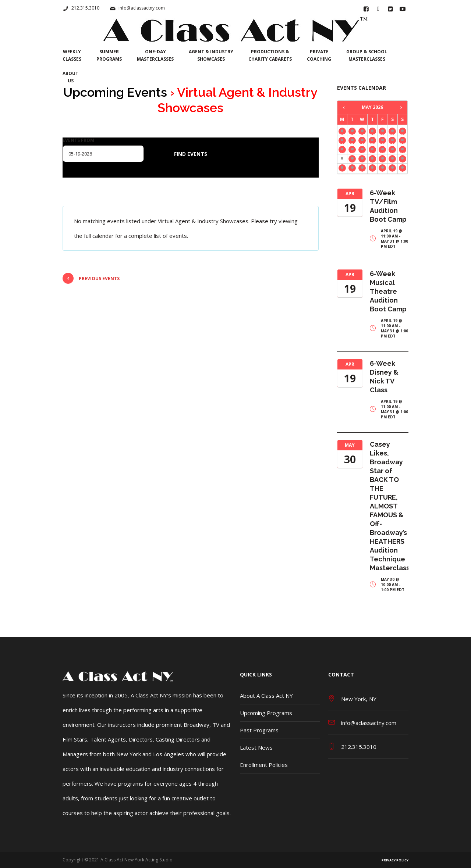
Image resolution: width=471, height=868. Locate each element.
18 (342, 161)
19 (352, 161)
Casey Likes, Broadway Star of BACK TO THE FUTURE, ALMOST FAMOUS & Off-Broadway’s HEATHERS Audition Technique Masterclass (390, 506)
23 (392, 161)
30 (372, 134)
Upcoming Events (115, 92)
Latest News (256, 747)
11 (342, 152)
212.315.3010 (85, 8)
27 (342, 134)
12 (352, 152)
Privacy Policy (395, 860)
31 (403, 170)
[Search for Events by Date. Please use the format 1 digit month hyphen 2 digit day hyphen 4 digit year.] (103, 154)
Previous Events (91, 278)
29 (362, 134)
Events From (78, 140)
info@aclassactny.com (142, 8)
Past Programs (259, 730)
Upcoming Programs (266, 713)
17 (403, 152)
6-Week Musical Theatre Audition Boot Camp (388, 291)
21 (372, 161)
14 (372, 152)
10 (403, 143)
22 (382, 161)
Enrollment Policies (264, 765)
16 (392, 152)
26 (352, 170)
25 (342, 170)
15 (382, 152)
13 (362, 152)
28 (352, 134)
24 (403, 161)
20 (362, 161)
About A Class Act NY (266, 696)
